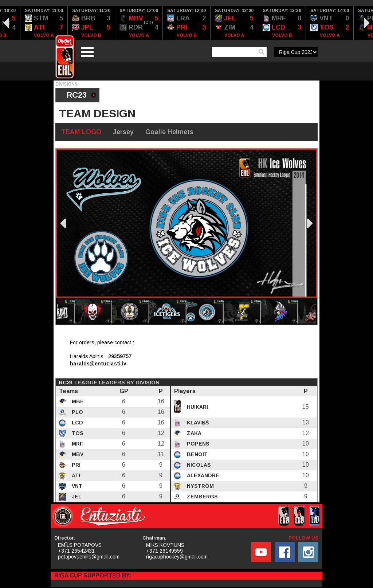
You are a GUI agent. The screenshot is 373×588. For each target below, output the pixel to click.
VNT (76, 486)
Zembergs (202, 497)
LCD (77, 423)
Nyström (200, 486)
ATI (75, 475)
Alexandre (202, 475)
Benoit (197, 454)
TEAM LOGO (81, 132)
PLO (77, 412)
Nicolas (198, 465)
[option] (44, 23)
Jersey (123, 132)
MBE (77, 401)
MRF (77, 444)
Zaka (193, 433)
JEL (76, 497)
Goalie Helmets (169, 132)
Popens (197, 444)
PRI (75, 465)
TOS (77, 433)
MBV (77, 454)
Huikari (197, 407)
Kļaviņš (197, 423)
